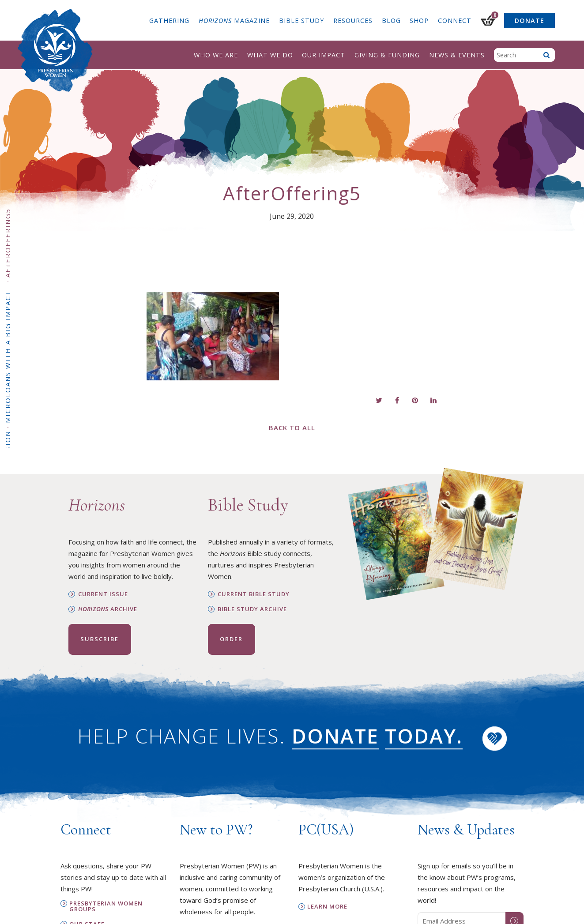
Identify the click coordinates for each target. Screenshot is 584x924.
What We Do (270, 55)
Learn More (327, 907)
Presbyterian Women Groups (106, 906)
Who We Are (216, 55)
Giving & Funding (387, 55)
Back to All (292, 428)
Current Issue (103, 594)
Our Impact (324, 55)
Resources (353, 21)
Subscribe (100, 639)
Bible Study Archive (252, 609)
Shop (419, 21)
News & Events (457, 55)
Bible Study (301, 21)
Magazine (234, 21)
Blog (391, 21)
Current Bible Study (254, 594)
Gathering (169, 21)
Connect (455, 21)
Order (231, 639)
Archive (108, 609)
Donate (529, 21)
